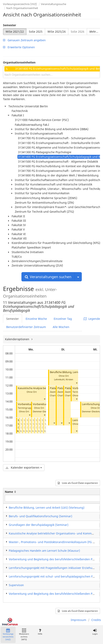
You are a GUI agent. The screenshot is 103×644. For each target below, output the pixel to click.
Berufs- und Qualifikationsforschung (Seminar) (40, 516)
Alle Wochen (61, 327)
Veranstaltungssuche (54, 4)
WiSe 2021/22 (15, 32)
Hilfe (40, 632)
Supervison (16, 585)
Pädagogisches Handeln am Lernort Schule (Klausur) (44, 551)
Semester (10, 25)
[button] (44, 399)
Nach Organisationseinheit (22, 8)
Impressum (78, 620)
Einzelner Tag (63, 319)
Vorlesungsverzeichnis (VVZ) (20, 4)
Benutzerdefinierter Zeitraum (26, 327)
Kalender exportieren (24, 467)
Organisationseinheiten (19, 62)
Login (95, 632)
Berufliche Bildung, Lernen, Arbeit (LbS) (73, 372)
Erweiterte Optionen (19, 47)
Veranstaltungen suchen (48, 277)
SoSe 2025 (36, 32)
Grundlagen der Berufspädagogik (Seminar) (39, 525)
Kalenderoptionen (18, 339)
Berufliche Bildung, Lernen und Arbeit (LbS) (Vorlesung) (47, 508)
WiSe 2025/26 (57, 32)
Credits (96, 620)
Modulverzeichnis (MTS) (24, 635)
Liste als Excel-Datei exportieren (78, 483)
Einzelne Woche (36, 319)
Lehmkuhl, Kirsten (64, 379)
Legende (92, 319)
